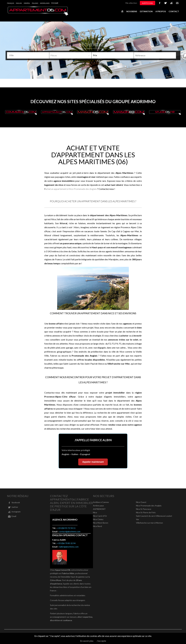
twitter (166, 3)
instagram (171, 3)
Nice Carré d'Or (100, 516)
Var (137, 519)
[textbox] (29, 55)
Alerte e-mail (148, 3)
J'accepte (101, 641)
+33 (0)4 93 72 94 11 (66, 528)
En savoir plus (87, 641)
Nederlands (45, 3)
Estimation (146, 11)
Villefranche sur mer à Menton (149, 523)
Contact (174, 11)
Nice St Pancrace (144, 509)
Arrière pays (98, 506)
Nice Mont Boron (101, 523)
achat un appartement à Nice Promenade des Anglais (71, 189)
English (19, 3)
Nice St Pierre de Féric (146, 512)
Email (177, 3)
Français (11, 3)
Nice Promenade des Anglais (149, 506)
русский (55, 3)
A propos (161, 11)
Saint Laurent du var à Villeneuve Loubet (154, 516)
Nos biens (132, 11)
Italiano (35, 3)
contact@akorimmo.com (70, 531)
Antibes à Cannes (101, 502)
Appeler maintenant (93, 462)
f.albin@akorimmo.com (69, 547)
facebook (160, 3)
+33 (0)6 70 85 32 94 (66, 543)
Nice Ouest (141, 502)
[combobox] (28, 55)
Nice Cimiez (98, 519)
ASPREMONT (99, 509)
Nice (95, 512)
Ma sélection (131, 3)
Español (27, 3)
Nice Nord (97, 526)
